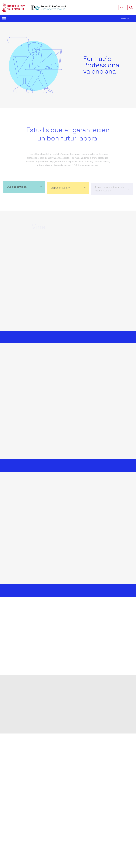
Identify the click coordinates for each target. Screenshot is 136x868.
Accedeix (125, 19)
